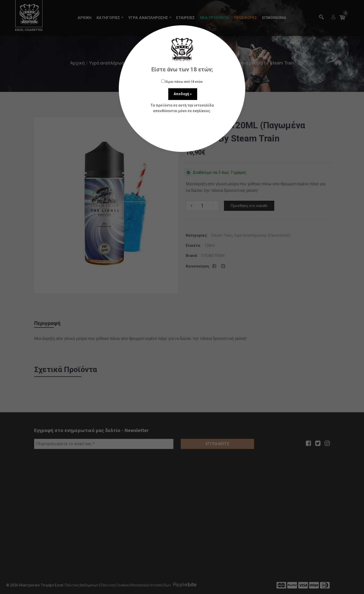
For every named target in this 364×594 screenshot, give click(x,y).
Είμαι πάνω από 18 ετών (182, 81)
